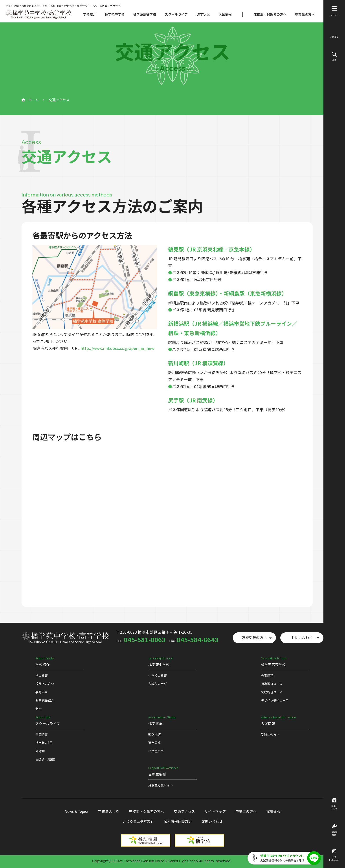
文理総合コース (272, 692)
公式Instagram (334, 855)
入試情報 (225, 14)
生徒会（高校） (46, 759)
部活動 (40, 751)
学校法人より (109, 811)
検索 (334, 57)
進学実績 (154, 743)
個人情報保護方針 (178, 821)
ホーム (33, 100)
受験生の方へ (270, 734)
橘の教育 (42, 675)
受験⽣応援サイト (161, 785)
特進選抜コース (272, 684)
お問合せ (334, 34)
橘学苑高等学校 (145, 14)
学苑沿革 (42, 692)
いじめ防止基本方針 (138, 821)
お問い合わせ (302, 638)
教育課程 (267, 675)
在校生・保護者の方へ (270, 14)
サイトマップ (215, 811)
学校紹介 (90, 14)
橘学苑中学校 (115, 14)
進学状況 (203, 14)
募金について (334, 804)
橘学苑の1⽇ (44, 743)
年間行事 (42, 734)
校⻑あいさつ (45, 684)
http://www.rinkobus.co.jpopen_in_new (117, 348)
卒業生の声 (156, 751)
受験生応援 (334, 830)
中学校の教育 (158, 675)
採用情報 (273, 811)
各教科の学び (158, 684)
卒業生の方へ (305, 14)
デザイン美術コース (275, 700)
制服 (39, 709)
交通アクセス (184, 811)
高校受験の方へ (254, 638)
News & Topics (77, 811)
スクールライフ (176, 14)
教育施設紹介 (45, 700)
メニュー (334, 11)
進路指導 (154, 734)
